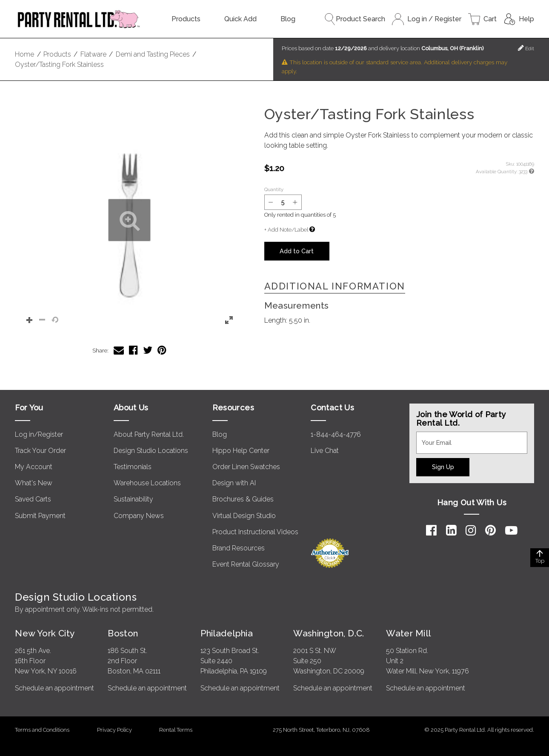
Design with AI (234, 483)
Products (186, 19)
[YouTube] (511, 530)
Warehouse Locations (147, 483)
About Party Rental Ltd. (149, 434)
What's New (34, 483)
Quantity (274, 189)
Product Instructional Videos (255, 532)
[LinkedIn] (451, 530)
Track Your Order (40, 451)
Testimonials (133, 467)
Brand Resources (239, 548)
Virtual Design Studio (244, 516)
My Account (34, 467)
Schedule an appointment (54, 688)
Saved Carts (33, 499)
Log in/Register (39, 434)
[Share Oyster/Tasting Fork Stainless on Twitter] (148, 350)
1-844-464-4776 (336, 434)
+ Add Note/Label (286, 230)
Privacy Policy (114, 730)
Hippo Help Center (241, 451)
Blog (288, 19)
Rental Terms (176, 730)
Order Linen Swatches (246, 467)
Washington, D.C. (329, 633)
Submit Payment (40, 516)
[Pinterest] (490, 530)
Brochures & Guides (243, 499)
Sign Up (443, 467)
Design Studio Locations (151, 451)
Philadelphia (227, 633)
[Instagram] (471, 530)
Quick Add (240, 19)
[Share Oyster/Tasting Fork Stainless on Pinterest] (162, 350)
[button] (129, 220)
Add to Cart (297, 251)
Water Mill (408, 633)
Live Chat (325, 451)
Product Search (355, 19)
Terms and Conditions (42, 730)
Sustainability (133, 499)
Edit (526, 48)
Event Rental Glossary (246, 564)
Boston (123, 633)
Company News (139, 516)
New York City (45, 633)
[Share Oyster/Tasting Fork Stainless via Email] (119, 350)
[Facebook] (431, 530)
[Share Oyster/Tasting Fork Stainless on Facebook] (133, 350)
